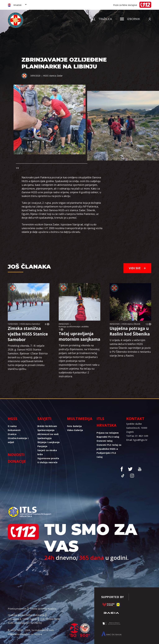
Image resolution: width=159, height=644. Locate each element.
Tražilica (102, 19)
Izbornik (130, 19)
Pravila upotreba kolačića (43, 609)
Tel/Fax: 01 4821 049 (137, 436)
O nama (12, 426)
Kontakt (135, 419)
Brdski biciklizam (47, 426)
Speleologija (44, 438)
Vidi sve (137, 268)
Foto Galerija (74, 426)
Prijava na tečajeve (108, 433)
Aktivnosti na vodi (48, 434)
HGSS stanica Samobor (30, 324)
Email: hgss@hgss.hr (137, 440)
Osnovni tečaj (104, 441)
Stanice (12, 434)
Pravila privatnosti (17, 609)
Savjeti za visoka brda (47, 452)
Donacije (17, 461)
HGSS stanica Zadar (53, 76)
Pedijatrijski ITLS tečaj (106, 455)
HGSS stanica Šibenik (131, 324)
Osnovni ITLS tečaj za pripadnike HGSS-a (109, 447)
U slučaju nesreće (48, 462)
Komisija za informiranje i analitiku (74, 327)
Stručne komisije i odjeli (18, 440)
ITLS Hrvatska (107, 422)
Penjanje (42, 446)
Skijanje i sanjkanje (49, 442)
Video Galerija (75, 430)
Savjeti (44, 419)
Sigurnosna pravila (48, 458)
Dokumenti (14, 430)
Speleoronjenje (46, 430)
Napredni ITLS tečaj (108, 437)
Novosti (16, 455)
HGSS (12, 419)
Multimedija (80, 419)
